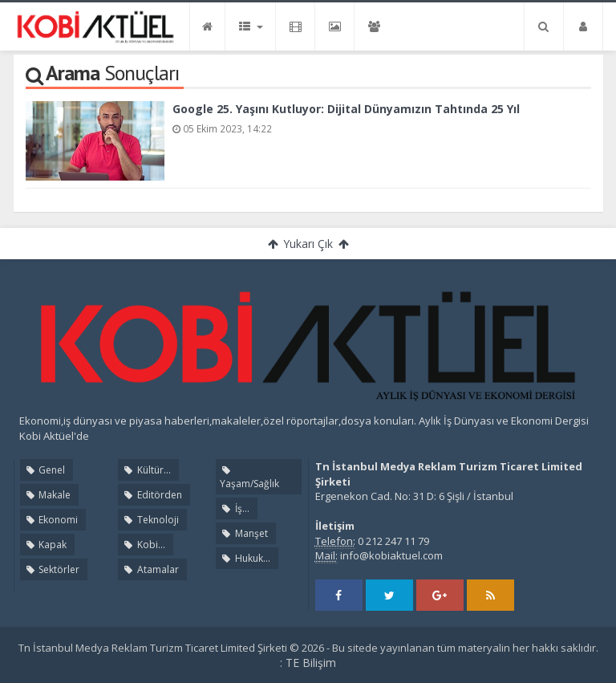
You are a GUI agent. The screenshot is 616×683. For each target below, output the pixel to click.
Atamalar (150, 569)
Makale (47, 495)
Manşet (243, 533)
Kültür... (146, 470)
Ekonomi (51, 520)
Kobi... (143, 545)
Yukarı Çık (308, 244)
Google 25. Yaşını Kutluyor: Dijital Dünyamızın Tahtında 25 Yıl (346, 109)
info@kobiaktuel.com (391, 555)
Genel (45, 470)
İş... (234, 508)
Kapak (45, 545)
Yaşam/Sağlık (249, 478)
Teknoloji (150, 520)
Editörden (152, 495)
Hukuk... (245, 558)
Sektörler (52, 569)
